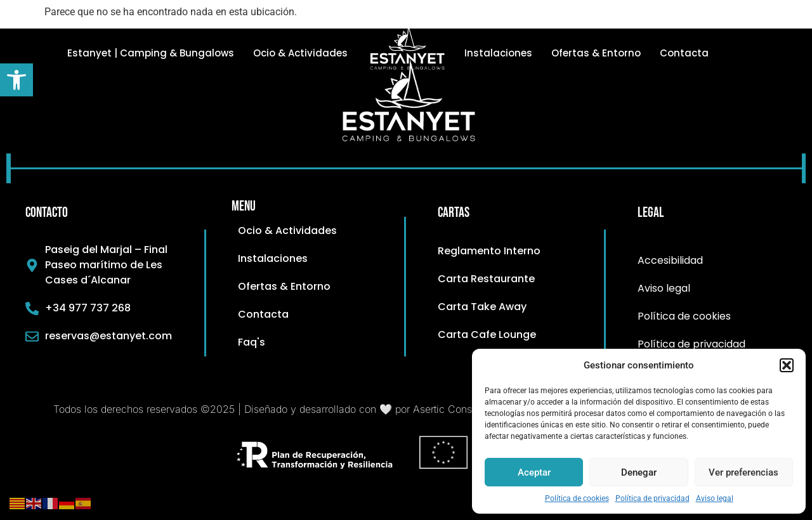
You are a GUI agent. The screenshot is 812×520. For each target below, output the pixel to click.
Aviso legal (715, 498)
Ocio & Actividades (300, 53)
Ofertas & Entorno (596, 53)
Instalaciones (498, 53)
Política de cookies (577, 498)
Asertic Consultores (458, 409)
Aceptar (534, 472)
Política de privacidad (652, 498)
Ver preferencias (743, 472)
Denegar (639, 472)
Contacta (684, 53)
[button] (16, 80)
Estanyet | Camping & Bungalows (151, 53)
